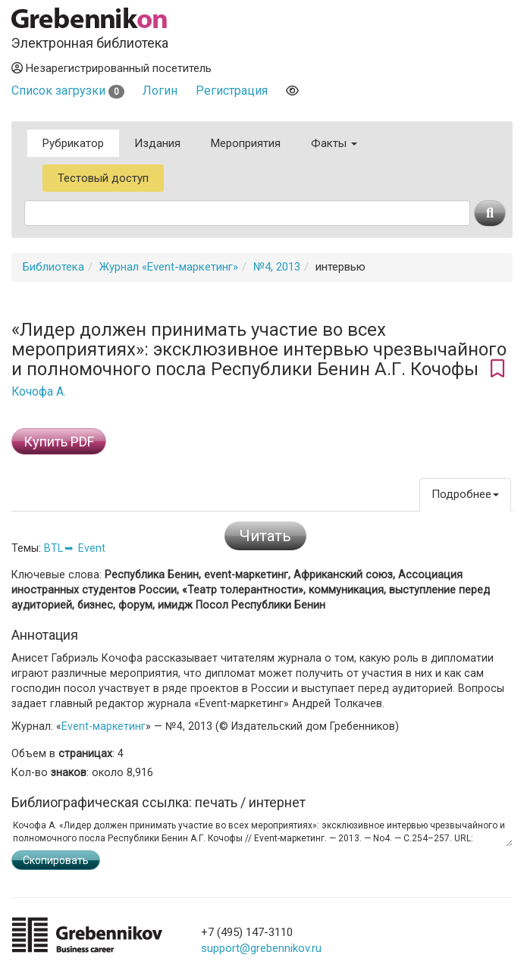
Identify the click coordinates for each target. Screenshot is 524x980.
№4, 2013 (277, 267)
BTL (53, 548)
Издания (157, 143)
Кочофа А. (39, 392)
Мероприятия (246, 143)
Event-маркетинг (104, 726)
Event (92, 548)
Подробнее (465, 494)
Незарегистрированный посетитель (111, 68)
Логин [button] (160, 91)
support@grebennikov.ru (261, 948)
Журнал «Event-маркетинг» (169, 267)
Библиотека (53, 267)
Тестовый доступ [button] (103, 178)
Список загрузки (68, 91)
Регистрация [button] (232, 91)
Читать (265, 536)
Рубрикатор (73, 143)
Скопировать (56, 860)
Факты (334, 143)
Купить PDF (59, 441)
